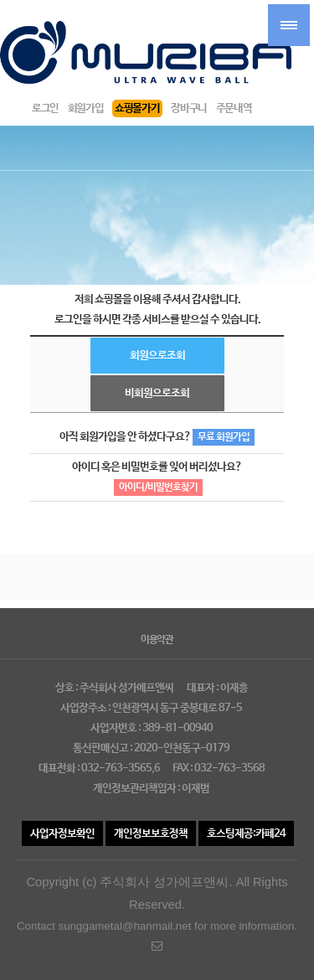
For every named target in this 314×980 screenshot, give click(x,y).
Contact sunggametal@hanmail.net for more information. (157, 936)
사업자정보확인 (62, 834)
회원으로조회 (157, 356)
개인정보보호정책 (151, 834)
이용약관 (157, 640)
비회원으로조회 (157, 393)
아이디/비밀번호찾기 (158, 487)
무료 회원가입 (224, 437)
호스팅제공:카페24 (246, 834)
